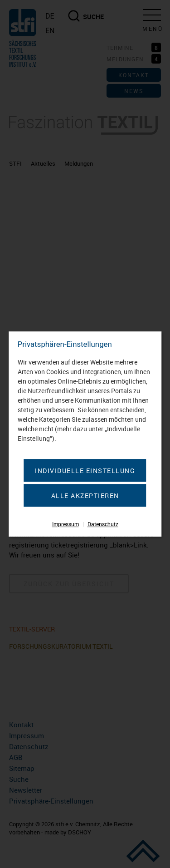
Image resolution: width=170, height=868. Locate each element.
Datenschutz (103, 524)
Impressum (66, 524)
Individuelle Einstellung (85, 471)
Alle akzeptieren (85, 496)
